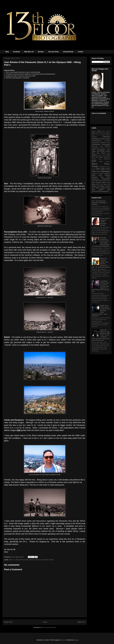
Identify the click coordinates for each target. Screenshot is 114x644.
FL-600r (108, 148)
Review (52, 560)
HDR (108, 155)
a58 (109, 190)
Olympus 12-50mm (98, 174)
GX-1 (108, 153)
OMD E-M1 (105, 169)
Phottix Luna (106, 181)
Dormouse (95, 146)
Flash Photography (98, 150)
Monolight (102, 167)
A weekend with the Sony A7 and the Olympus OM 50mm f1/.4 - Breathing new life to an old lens (100, 286)
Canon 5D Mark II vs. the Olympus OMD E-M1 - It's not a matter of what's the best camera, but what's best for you (101, 335)
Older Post (81, 622)
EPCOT (107, 146)
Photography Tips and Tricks (101, 180)
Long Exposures (104, 159)
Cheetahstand (96, 141)
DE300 (108, 142)
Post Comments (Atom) (49, 627)
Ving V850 (95, 188)
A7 (96, 135)
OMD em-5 (39, 560)
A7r (99, 135)
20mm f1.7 (12, 560)
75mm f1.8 (102, 133)
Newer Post (8, 622)
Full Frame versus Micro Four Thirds (101, 152)
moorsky (63, 640)
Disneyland (96, 144)
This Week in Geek (104, 186)
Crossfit (103, 142)
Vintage (103, 188)
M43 (27, 560)
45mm (108, 131)
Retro (94, 183)
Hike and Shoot (21, 560)
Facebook (16, 52)
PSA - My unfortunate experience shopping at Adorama (99, 203)
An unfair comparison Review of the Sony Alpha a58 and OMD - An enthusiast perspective (101, 242)
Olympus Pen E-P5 (101, 177)
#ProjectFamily (68, 52)
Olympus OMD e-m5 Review (101, 174)
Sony (104, 182)
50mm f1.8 (95, 133)
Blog (7, 52)
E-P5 (101, 146)
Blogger (76, 640)
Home (45, 622)
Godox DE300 (102, 155)
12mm (94, 131)
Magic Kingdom (105, 161)
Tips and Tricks (53, 52)
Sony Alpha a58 (105, 184)
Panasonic (46, 560)
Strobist (94, 186)
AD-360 (103, 135)
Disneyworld (106, 144)
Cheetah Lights (105, 139)
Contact (80, 52)
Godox (94, 155)
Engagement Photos (98, 148)
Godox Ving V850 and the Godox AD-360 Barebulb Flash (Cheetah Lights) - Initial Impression (101, 311)
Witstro (101, 190)
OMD (98, 169)
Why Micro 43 (29, 52)
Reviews (41, 52)
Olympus (32, 560)
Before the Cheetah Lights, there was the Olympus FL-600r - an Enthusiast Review (101, 263)
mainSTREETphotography (100, 191)
